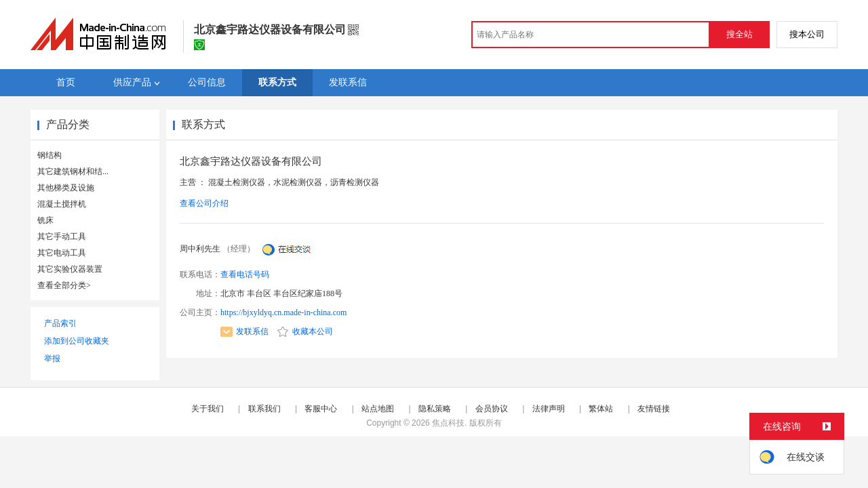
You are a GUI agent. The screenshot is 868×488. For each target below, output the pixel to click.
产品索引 (60, 323)
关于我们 (208, 409)
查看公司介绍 (204, 203)
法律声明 (549, 409)
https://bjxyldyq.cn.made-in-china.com (283, 312)
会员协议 (492, 409)
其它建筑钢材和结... (73, 171)
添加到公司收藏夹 (77, 341)
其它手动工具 (62, 237)
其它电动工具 (62, 253)
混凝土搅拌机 (62, 204)
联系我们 (264, 409)
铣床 (45, 220)
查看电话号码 (245, 274)
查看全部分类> (64, 285)
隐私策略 (435, 409)
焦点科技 (448, 423)
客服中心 (321, 409)
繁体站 (601, 409)
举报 (52, 359)
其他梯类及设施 (66, 188)
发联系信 (244, 331)
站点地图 (378, 409)
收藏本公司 (305, 331)
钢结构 (50, 155)
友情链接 (654, 409)
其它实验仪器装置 (70, 269)
